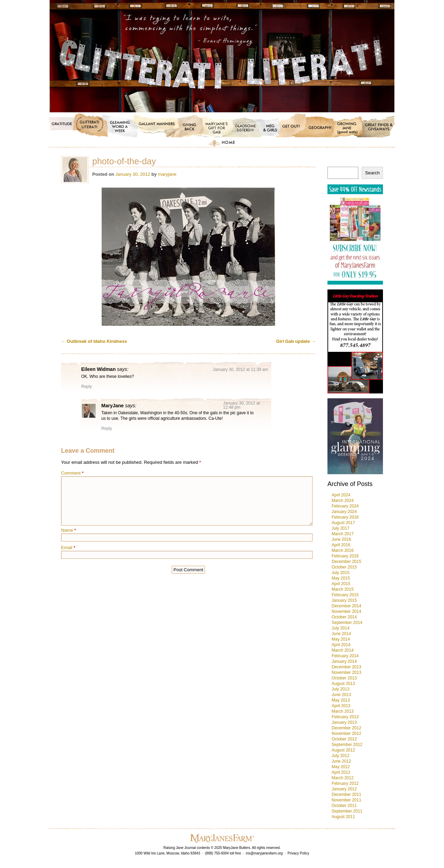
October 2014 (344, 617)
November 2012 (346, 734)
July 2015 (340, 573)
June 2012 (341, 761)
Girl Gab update (296, 341)
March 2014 (343, 650)
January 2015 (344, 600)
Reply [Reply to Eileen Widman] (87, 387)
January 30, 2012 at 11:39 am (241, 370)
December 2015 (346, 562)
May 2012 (341, 767)
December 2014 (346, 606)
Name (69, 530)
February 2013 (345, 717)
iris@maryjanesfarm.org (264, 853)
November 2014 (346, 611)
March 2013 (343, 711)
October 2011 (344, 806)
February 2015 (345, 595)
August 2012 (343, 750)
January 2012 (344, 789)
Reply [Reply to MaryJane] (107, 428)
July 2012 (340, 756)
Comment (72, 473)
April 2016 (341, 545)
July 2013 (340, 689)
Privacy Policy (298, 853)
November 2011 (346, 800)
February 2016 (345, 556)
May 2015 (341, 578)
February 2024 (345, 506)
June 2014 (341, 634)
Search (372, 173)
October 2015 (344, 567)
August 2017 (343, 523)
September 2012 (347, 745)
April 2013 (341, 706)
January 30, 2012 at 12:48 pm (241, 405)
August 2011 (343, 817)
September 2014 (347, 623)
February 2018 (345, 517)
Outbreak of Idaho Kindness (94, 341)
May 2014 (341, 639)
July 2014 (340, 628)
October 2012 (344, 739)
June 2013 (341, 695)
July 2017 (340, 528)
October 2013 (344, 678)
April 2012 (341, 772)
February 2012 (345, 783)
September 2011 (347, 811)
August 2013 (343, 684)
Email (68, 548)
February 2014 (345, 656)
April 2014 (341, 645)
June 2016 (341, 539)
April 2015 (341, 584)
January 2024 (344, 512)
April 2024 (341, 495)
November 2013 (346, 672)
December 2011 (346, 795)
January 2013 (344, 722)
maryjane (167, 174)
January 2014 (344, 661)
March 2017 (343, 534)
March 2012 (343, 778)
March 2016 (343, 550)
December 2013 (346, 667)
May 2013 (341, 700)
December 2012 (346, 728)
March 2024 (343, 501)
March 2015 (343, 589)
